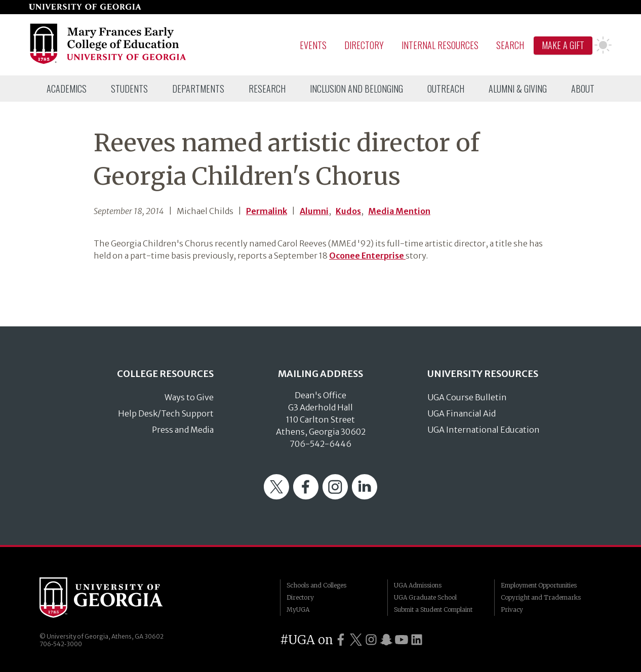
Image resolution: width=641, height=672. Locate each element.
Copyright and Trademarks (541, 597)
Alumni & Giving (518, 89)
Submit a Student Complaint (433, 610)
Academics (67, 89)
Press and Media (183, 430)
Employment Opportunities (539, 585)
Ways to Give (189, 397)
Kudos (348, 211)
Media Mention (399, 211)
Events (313, 45)
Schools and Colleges (316, 585)
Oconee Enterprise (367, 256)
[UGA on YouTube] (402, 640)
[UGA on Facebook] (341, 640)
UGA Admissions (418, 585)
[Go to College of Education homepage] (109, 62)
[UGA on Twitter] (356, 640)
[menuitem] (67, 89)
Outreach (446, 89)
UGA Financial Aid (462, 413)
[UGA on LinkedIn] (417, 640)
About (583, 89)
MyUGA (298, 610)
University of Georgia (115, 598)
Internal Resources (440, 45)
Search (510, 45)
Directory (364, 45)
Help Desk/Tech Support (166, 413)
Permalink (267, 211)
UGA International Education (484, 430)
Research (267, 89)
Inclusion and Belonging (356, 89)
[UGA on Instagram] (371, 640)
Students (129, 89)
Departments (198, 89)
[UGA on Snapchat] (386, 640)
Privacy (512, 610)
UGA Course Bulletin (467, 397)
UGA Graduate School (425, 597)
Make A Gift (563, 45)
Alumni (314, 211)
